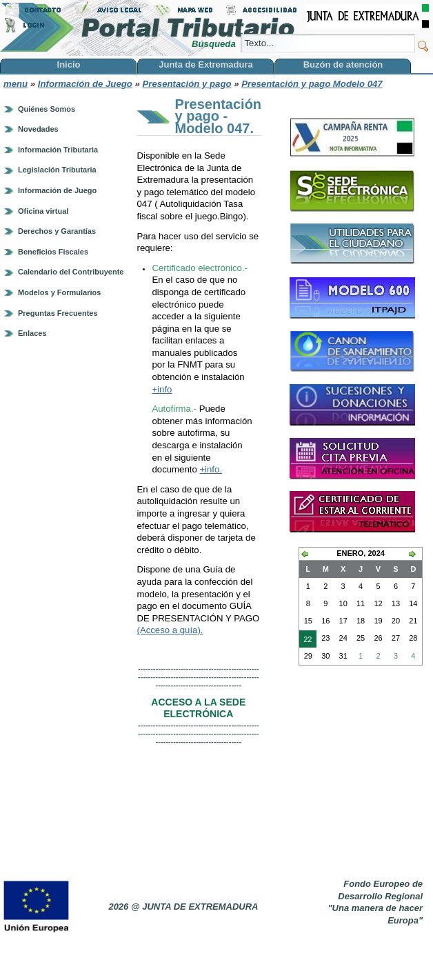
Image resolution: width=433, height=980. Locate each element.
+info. (211, 469)
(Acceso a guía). (170, 630)
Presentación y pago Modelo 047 (312, 84)
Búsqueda (215, 44)
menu (16, 84)
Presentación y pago (187, 84)
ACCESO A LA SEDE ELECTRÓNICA (198, 708)
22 (305, 641)
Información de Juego (85, 84)
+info (162, 389)
